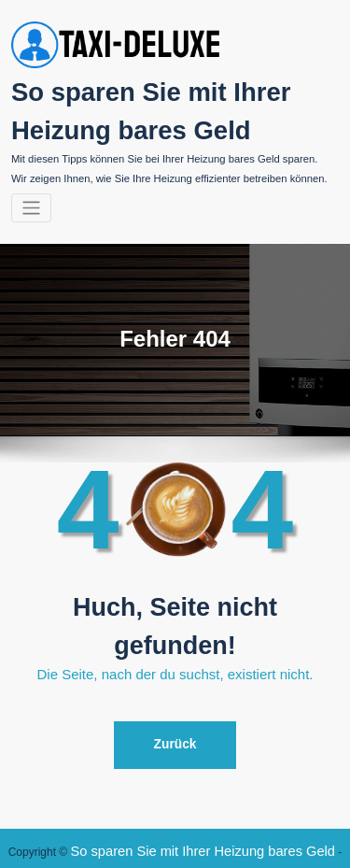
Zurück (175, 724)
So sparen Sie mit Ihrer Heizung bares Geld (173, 825)
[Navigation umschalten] (31, 193)
